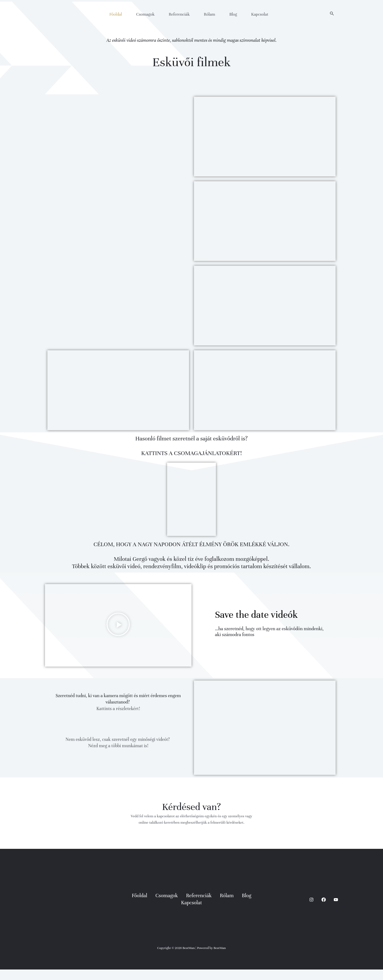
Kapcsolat (260, 14)
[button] (332, 14)
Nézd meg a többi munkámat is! (118, 756)
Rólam (210, 14)
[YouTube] (336, 910)
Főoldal (116, 14)
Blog (233, 14)
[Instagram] (311, 910)
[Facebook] (324, 910)
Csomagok (145, 14)
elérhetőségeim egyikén (198, 827)
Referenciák (179, 14)
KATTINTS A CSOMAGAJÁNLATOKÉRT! (191, 458)
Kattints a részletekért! (118, 719)
